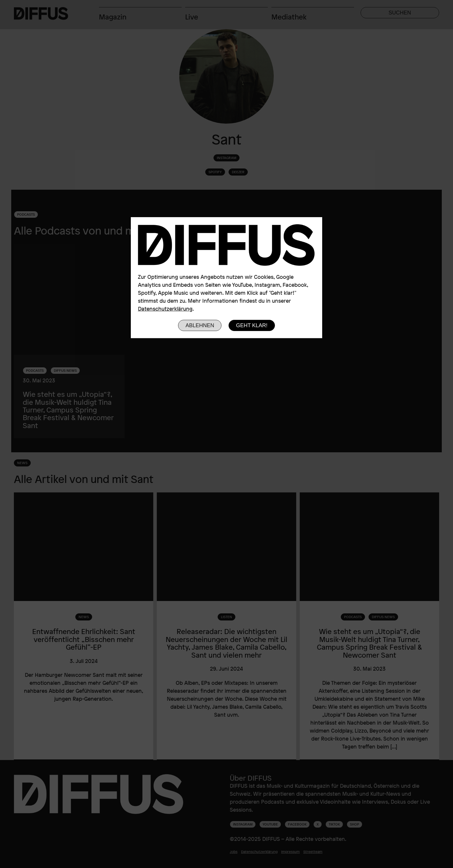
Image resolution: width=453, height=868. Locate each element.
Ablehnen (200, 325)
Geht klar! (252, 325)
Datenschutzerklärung (165, 309)
